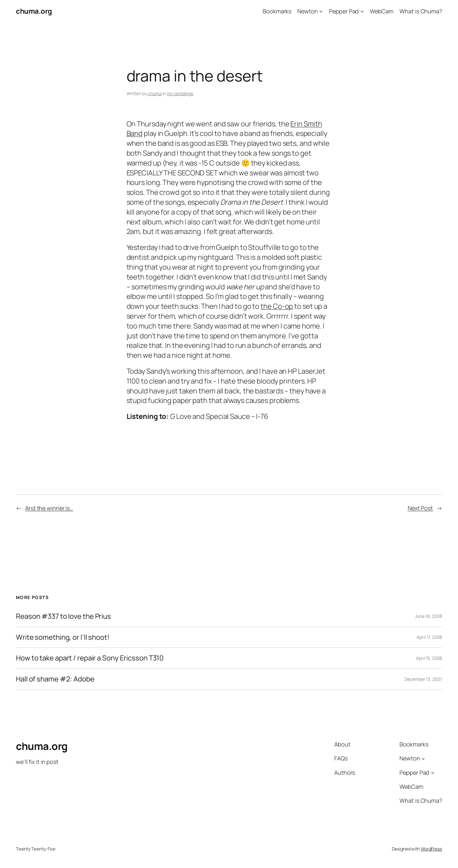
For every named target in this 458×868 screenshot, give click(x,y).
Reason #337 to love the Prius (63, 616)
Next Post (420, 508)
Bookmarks (277, 11)
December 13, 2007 (423, 679)
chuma (155, 93)
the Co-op (277, 306)
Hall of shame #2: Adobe (55, 679)
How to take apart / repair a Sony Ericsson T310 (90, 658)
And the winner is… (49, 508)
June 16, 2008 (429, 616)
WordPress (431, 849)
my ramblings (180, 93)
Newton (308, 11)
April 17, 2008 (429, 637)
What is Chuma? (421, 11)
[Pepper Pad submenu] (362, 11)
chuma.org (34, 11)
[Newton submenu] (321, 11)
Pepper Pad (344, 11)
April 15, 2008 (429, 658)
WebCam (382, 11)
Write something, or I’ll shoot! (63, 637)
